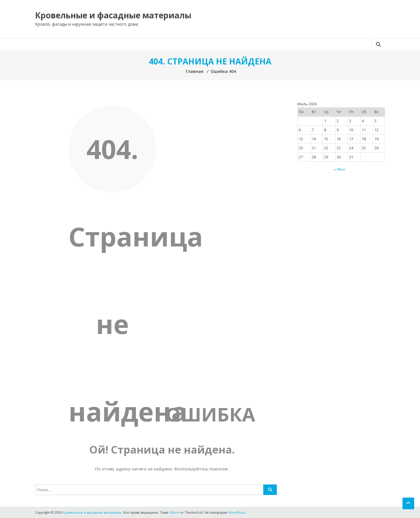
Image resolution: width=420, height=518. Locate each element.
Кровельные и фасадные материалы (113, 15)
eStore (174, 512)
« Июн (339, 169)
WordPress (237, 512)
